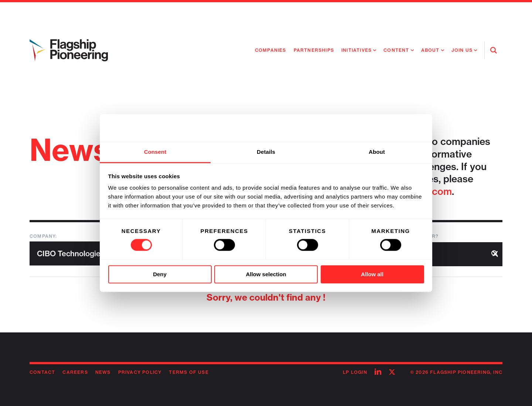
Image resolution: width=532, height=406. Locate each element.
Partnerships (314, 50)
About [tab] (377, 152)
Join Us (462, 50)
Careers (75, 372)
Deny (160, 274)
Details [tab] (266, 152)
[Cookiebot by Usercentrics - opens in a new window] (392, 128)
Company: (43, 236)
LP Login (355, 372)
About (430, 50)
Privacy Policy (140, 372)
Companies (271, 50)
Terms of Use (189, 372)
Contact (42, 372)
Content (396, 50)
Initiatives (357, 50)
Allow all (372, 274)
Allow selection (266, 274)
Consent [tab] (155, 152)
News (103, 372)
